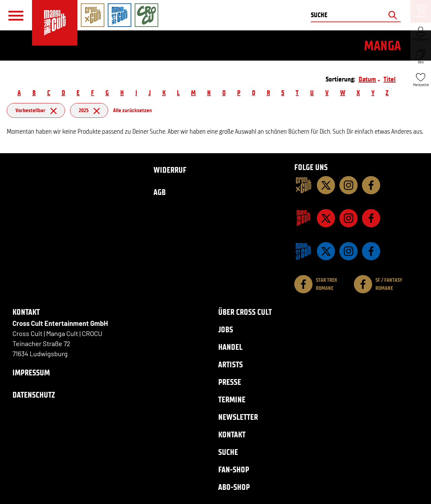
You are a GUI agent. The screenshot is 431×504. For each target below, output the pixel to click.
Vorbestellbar (36, 110)
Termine (232, 399)
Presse (230, 382)
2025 (89, 110)
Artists (230, 364)
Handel (230, 347)
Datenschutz (34, 395)
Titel (390, 79)
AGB (160, 192)
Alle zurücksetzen (132, 110)
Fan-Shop (234, 469)
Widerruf (170, 170)
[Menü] (16, 15)
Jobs (226, 329)
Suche (228, 452)
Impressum (31, 373)
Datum (367, 79)
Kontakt (232, 434)
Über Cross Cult (245, 312)
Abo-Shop (234, 487)
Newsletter (238, 417)
